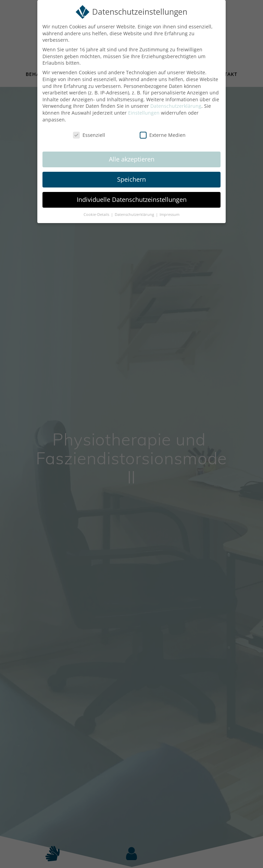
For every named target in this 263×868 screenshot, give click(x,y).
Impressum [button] (170, 215)
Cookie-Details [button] (97, 215)
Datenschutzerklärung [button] (135, 215)
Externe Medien (163, 135)
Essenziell (89, 135)
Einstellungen (144, 113)
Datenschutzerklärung (176, 106)
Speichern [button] (131, 179)
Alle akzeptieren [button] (132, 159)
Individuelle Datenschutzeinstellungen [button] (132, 199)
